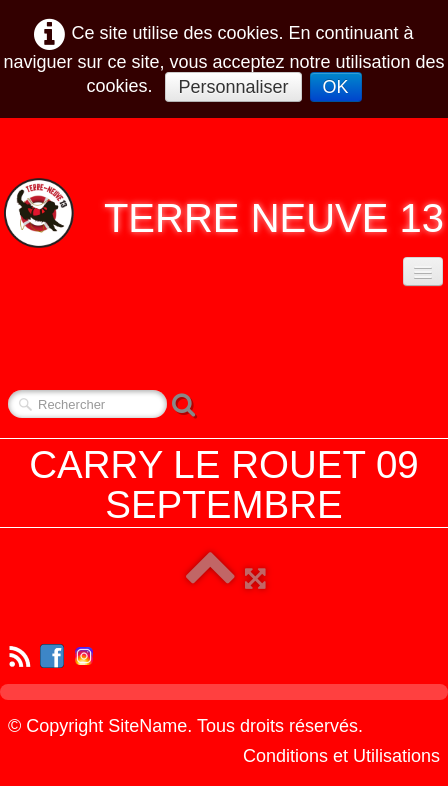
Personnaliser (233, 87)
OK (336, 87)
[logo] (224, 213)
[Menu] (423, 271)
